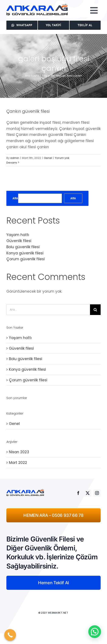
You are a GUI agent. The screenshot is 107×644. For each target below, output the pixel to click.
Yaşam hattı (18, 235)
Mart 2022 (18, 463)
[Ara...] (48, 310)
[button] (95, 632)
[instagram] (97, 493)
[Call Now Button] (10, 635)
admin (15, 158)
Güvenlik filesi (19, 241)
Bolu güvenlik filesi (23, 247)
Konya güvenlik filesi (25, 253)
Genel (48, 158)
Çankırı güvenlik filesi (28, 111)
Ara (15, 198)
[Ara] (95, 310)
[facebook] (78, 493)
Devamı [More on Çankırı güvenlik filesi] (12, 163)
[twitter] (88, 493)
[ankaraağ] (37, 6)
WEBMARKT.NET (58, 613)
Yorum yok (62, 158)
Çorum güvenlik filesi (26, 259)
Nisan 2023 (19, 452)
